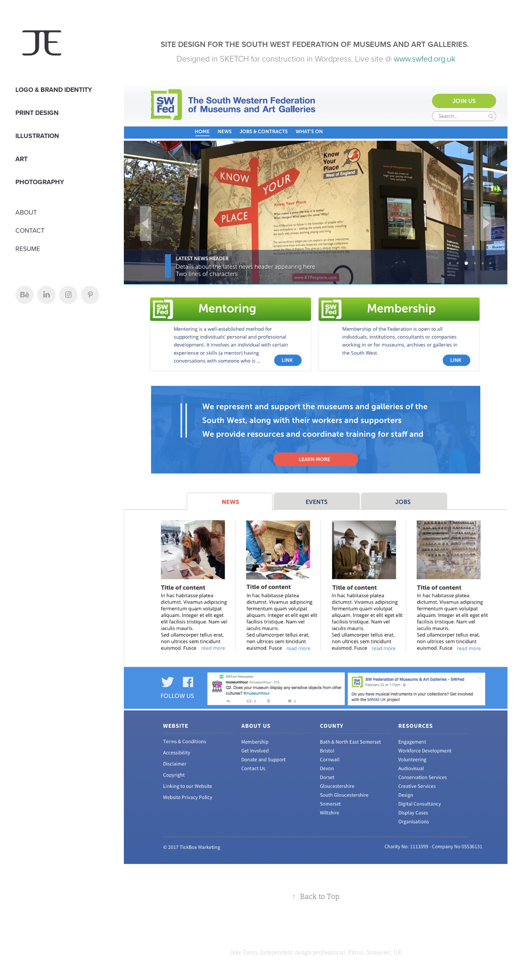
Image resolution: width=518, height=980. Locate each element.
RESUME (28, 249)
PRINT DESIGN (37, 113)
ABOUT (26, 212)
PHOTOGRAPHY (40, 182)
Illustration (37, 136)
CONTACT (30, 230)
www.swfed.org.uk (425, 58)
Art (21, 159)
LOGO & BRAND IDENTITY (54, 90)
